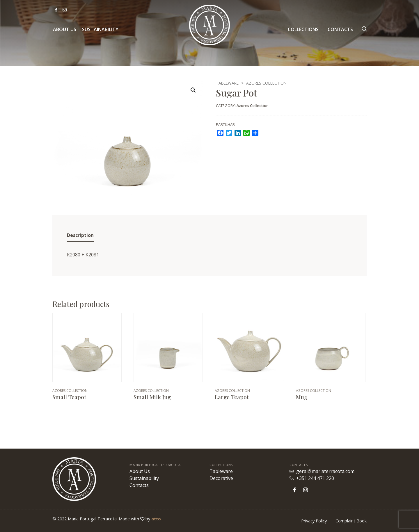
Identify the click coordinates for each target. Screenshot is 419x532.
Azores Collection (266, 83)
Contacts (340, 29)
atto (156, 519)
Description (80, 235)
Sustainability (100, 29)
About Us (65, 29)
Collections (303, 29)
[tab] (80, 236)
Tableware (227, 83)
